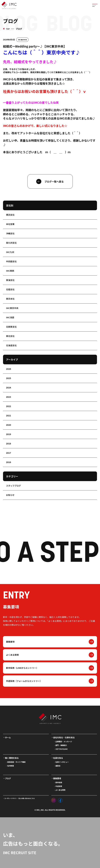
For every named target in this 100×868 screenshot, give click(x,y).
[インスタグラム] (54, 800)
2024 (9, 387)
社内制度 (11, 766)
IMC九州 (10, 252)
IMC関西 (10, 271)
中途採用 (59, 786)
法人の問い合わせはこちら (27, 798)
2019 (9, 434)
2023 (9, 397)
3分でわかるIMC (62, 749)
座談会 (58, 766)
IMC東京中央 (22, 40)
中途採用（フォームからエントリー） (24, 681)
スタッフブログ (13, 486)
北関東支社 (11, 327)
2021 (9, 415)
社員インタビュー (62, 762)
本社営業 (10, 224)
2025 (9, 378)
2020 (9, 425)
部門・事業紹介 (61, 745)
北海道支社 (11, 345)
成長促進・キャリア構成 (16, 762)
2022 (9, 406)
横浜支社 (10, 215)
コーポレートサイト (10, 798)
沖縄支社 (10, 233)
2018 (9, 443)
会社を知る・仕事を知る (64, 737)
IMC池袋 (10, 317)
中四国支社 (11, 261)
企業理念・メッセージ (64, 741)
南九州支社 (11, 243)
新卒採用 (59, 782)
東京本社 (10, 299)
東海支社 (10, 280)
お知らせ (10, 495)
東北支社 (10, 336)
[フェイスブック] (60, 800)
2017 (9, 453)
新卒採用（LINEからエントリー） (22, 668)
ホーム (8, 737)
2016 (9, 462)
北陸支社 (10, 289)
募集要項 (10, 642)
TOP (8, 29)
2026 (9, 369)
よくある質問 (12, 655)
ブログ (8, 778)
